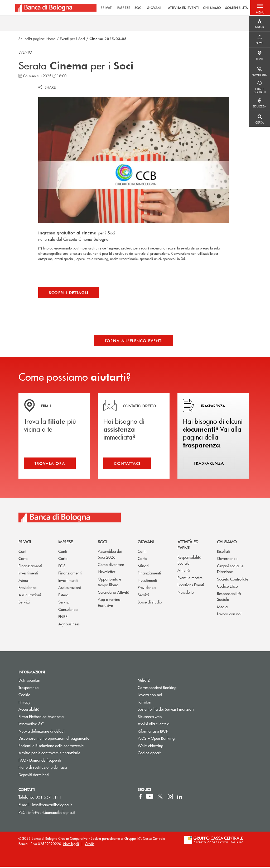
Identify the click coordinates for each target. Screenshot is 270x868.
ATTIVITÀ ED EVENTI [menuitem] (180, 8)
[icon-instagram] (170, 798)
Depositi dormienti (34, 776)
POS (62, 567)
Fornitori (144, 703)
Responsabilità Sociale (189, 562)
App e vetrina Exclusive (109, 604)
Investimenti (28, 574)
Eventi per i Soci (73, 39)
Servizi (24, 603)
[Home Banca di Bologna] (56, 8)
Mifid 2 (144, 681)
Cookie (24, 696)
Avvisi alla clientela (153, 725)
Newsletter (107, 573)
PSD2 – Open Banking (176, 740)
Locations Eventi (191, 586)
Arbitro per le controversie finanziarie (69, 754)
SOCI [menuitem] (135, 8)
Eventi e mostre (190, 579)
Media (222, 608)
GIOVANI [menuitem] (151, 8)
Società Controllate (233, 580)
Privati (25, 543)
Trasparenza (28, 689)
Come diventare (111, 566)
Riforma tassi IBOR (153, 732)
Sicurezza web (150, 718)
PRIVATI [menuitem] (103, 8)
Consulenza (68, 610)
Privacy (24, 703)
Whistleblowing (150, 747)
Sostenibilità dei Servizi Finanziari (166, 711)
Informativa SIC (31, 725)
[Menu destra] (259, 24)
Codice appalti (150, 754)
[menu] (171, 8)
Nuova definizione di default (42, 732)
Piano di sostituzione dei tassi (63, 769)
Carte (23, 560)
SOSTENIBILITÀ (233, 8)
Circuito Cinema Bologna (86, 239)
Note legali (71, 845)
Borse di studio (150, 603)
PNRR (63, 618)
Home (51, 39)
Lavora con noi (229, 615)
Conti (23, 552)
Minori (24, 581)
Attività (184, 572)
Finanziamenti (30, 567)
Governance (227, 560)
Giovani (146, 543)
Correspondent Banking (157, 689)
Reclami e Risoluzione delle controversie (51, 747)
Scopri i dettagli (68, 293)
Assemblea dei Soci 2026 (110, 555)
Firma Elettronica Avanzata (41, 718)
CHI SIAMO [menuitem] (208, 8)
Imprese (66, 543)
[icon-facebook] (140, 798)
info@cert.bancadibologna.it (52, 814)
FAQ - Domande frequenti (40, 761)
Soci (102, 543)
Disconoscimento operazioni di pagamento (54, 740)
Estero (63, 596)
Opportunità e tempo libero (109, 583)
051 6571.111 (49, 798)
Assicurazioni (30, 596)
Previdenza (27, 589)
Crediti (90, 845)
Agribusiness (69, 625)
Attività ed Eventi (188, 546)
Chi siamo (227, 543)
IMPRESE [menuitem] (120, 8)
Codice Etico (227, 588)
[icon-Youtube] (150, 798)
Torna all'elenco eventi (134, 341)
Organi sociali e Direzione (230, 570)
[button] (259, 8)
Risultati (223, 552)
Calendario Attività (114, 593)
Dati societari (29, 681)
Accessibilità (29, 711)
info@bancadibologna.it (52, 806)
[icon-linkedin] (180, 798)
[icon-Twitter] (161, 798)
